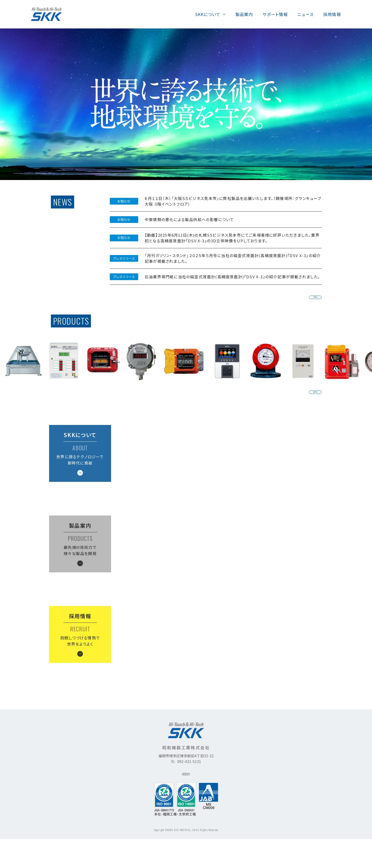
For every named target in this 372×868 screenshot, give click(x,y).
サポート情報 (275, 14)
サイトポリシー (186, 800)
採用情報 (332, 14)
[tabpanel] (186, 104)
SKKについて (208, 14)
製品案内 (244, 14)
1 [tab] (359, 167)
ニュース (305, 14)
